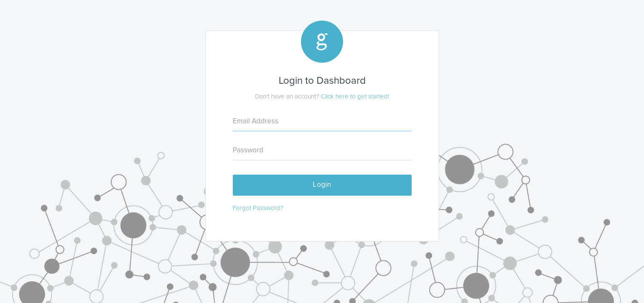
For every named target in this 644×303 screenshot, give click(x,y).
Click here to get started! (355, 96)
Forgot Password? (258, 208)
